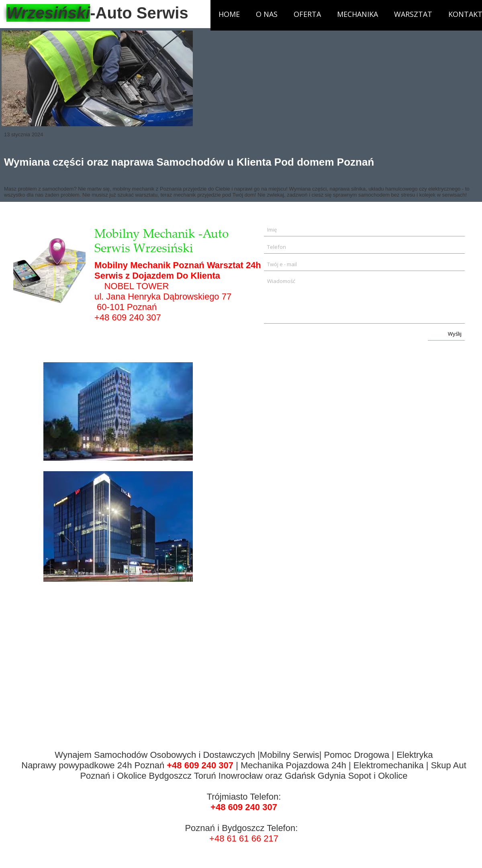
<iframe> (343, 526)
